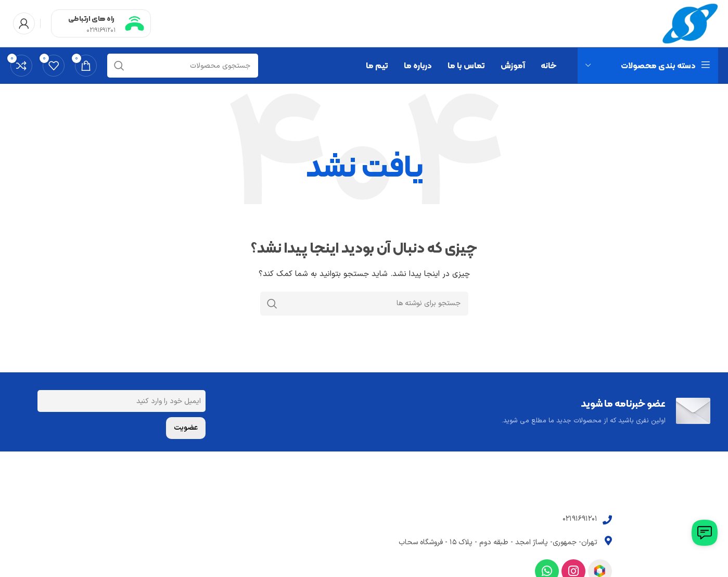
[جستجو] (183, 66)
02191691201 (101, 30)
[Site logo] (690, 23)
